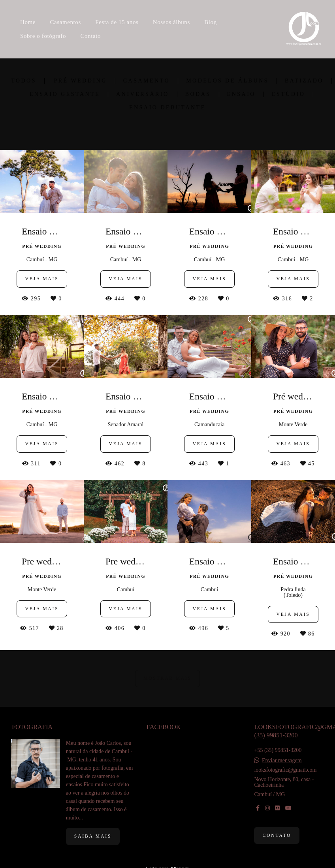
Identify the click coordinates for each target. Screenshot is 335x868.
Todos (24, 81)
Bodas (198, 94)
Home (28, 22)
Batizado (304, 81)
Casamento (147, 81)
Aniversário (142, 94)
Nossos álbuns (171, 22)
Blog (211, 22)
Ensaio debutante (167, 108)
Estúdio (288, 94)
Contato (90, 36)
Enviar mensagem (282, 761)
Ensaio (241, 94)
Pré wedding (80, 81)
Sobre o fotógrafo (43, 36)
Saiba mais (93, 836)
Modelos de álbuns (227, 81)
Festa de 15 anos (117, 22)
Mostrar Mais (167, 678)
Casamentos (65, 22)
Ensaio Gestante (65, 94)
